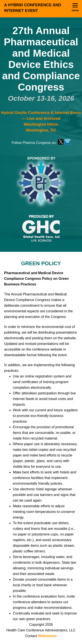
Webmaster (47, 636)
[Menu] (75, 8)
